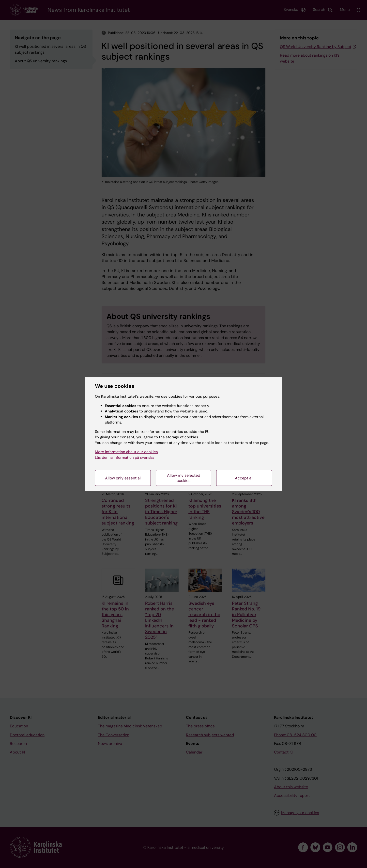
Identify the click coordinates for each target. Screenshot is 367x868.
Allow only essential (123, 478)
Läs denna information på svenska (125, 458)
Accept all (244, 478)
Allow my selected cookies (184, 478)
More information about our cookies (126, 452)
